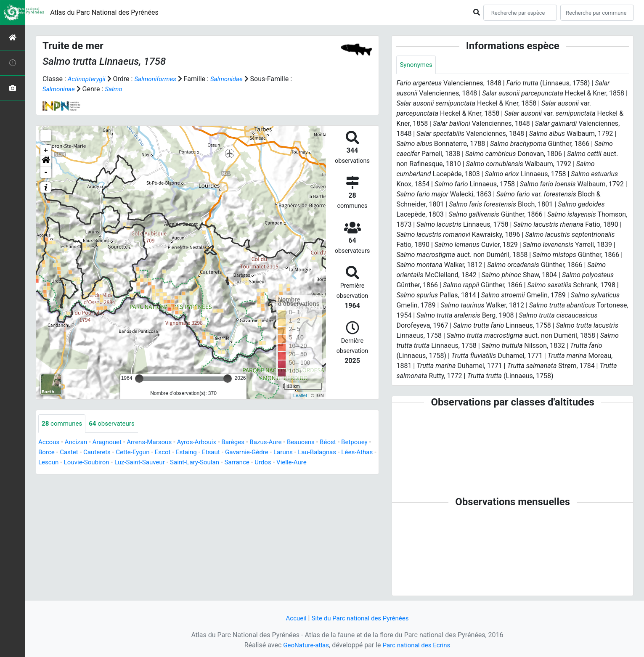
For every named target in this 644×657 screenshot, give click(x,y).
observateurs (115, 424)
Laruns (329, 453)
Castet (104, 453)
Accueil (293, 618)
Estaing (227, 453)
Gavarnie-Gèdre (291, 453)
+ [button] (46, 151)
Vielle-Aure (54, 473)
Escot (202, 453)
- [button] (46, 172)
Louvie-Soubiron (161, 463)
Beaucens (315, 443)
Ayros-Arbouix (205, 443)
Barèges (244, 443)
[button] (46, 162)
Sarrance (320, 463)
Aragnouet (111, 443)
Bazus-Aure (278, 443)
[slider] (139, 379)
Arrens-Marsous (155, 443)
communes (63, 424)
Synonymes (417, 65)
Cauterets (133, 453)
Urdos (347, 463)
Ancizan (78, 443)
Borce (80, 453)
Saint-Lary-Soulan (275, 463)
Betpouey (52, 453)
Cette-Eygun (171, 453)
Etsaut (253, 453)
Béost (343, 443)
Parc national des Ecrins (418, 645)
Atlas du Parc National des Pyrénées (104, 12)
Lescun (121, 463)
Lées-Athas (88, 463)
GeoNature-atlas (304, 645)
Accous (49, 443)
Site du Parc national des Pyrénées (361, 618)
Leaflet (300, 395)
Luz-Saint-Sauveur (217, 463)
